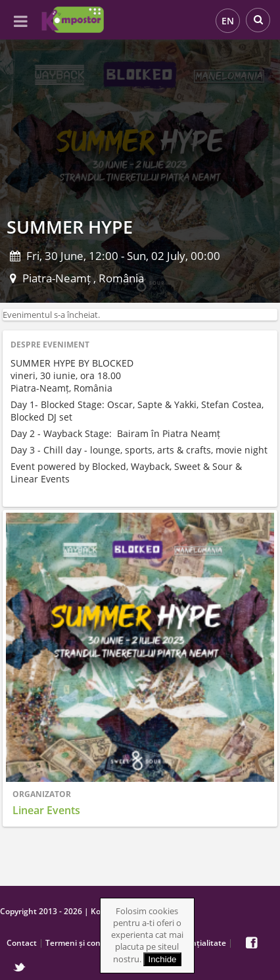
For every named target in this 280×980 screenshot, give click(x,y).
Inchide (163, 959)
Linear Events (46, 810)
